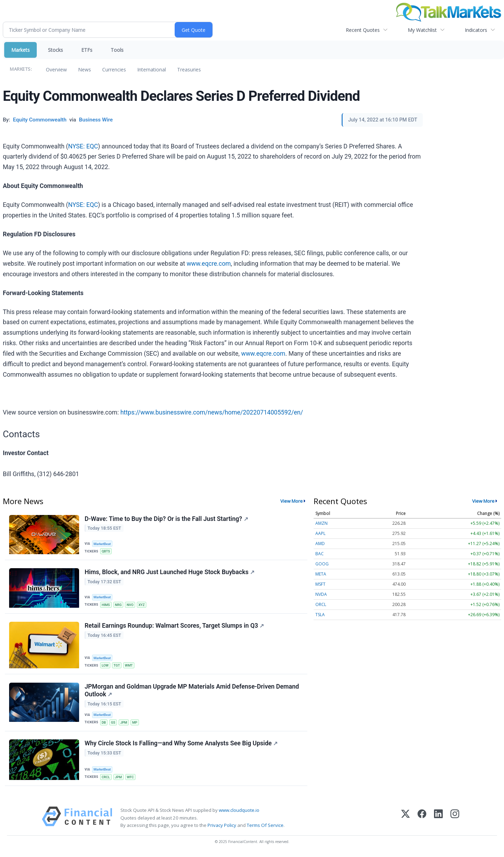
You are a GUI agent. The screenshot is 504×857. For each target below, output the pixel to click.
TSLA (320, 615)
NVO (131, 605)
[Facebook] (422, 820)
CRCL (106, 778)
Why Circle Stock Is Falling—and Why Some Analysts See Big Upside (181, 745)
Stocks (55, 50)
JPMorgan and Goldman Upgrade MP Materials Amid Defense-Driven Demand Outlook (192, 692)
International (152, 69)
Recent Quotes (363, 30)
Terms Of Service (265, 827)
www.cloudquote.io (239, 812)
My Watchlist (422, 30)
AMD (320, 544)
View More (292, 501)
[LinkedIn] (438, 820)
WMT (129, 666)
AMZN (321, 523)
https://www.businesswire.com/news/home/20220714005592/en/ (212, 412)
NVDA (321, 594)
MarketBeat (103, 544)
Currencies (114, 69)
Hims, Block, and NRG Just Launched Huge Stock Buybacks (170, 573)
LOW (105, 666)
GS (113, 723)
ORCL (321, 604)
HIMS (106, 605)
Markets (20, 50)
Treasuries (189, 69)
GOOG (322, 564)
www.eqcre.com (209, 264)
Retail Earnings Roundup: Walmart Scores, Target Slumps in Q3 (174, 626)
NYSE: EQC (83, 146)
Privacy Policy (222, 827)
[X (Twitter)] (405, 820)
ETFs (87, 50)
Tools (117, 50)
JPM (124, 723)
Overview (56, 69)
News (85, 69)
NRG (118, 605)
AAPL (320, 533)
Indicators (476, 30)
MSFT (320, 584)
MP (136, 723)
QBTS (106, 551)
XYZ (142, 605)
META (321, 574)
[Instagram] (455, 820)
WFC (131, 778)
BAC (320, 554)
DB (104, 723)
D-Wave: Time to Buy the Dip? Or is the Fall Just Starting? (166, 519)
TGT (117, 666)
